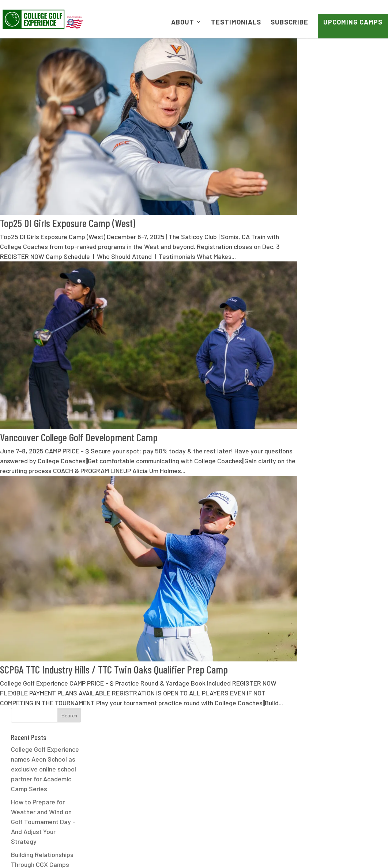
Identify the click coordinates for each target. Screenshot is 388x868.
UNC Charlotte (338, 729)
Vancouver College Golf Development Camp (79, 424)
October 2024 (338, 371)
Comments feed (341, 800)
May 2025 (332, 318)
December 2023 (341, 476)
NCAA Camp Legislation (264, 850)
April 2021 (332, 516)
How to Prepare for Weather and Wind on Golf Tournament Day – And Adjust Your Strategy (351, 143)
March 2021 (334, 529)
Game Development (346, 637)
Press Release (339, 676)
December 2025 (341, 305)
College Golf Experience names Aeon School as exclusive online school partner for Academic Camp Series (352, 90)
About (183, 23)
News (154, 850)
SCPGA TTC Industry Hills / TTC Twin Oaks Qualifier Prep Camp (114, 648)
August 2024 (336, 384)
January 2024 (338, 463)
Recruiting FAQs (340, 689)
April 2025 (333, 332)
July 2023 (332, 503)
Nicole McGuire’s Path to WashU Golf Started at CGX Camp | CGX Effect (352, 209)
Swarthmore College (347, 702)
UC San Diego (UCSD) (348, 716)
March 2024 (335, 437)
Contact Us (332, 850)
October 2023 (338, 490)
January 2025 (338, 358)
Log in (327, 774)
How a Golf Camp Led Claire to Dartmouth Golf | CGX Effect (353, 242)
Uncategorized (339, 742)
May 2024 (332, 411)
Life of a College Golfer (351, 663)
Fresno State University (352, 623)
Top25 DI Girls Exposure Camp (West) (68, 216)
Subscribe (289, 23)
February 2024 (339, 450)
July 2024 (332, 397)
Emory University (342, 610)
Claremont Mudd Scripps (353, 597)
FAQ (129, 850)
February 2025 (339, 345)
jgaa (324, 650)
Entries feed (336, 787)
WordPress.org (339, 813)
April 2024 (333, 424)
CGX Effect (334, 584)
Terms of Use (195, 850)
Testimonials (236, 23)
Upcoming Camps (353, 22)
